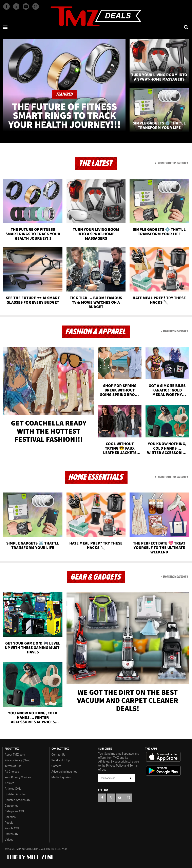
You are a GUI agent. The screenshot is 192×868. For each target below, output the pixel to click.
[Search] (186, 27)
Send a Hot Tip (61, 760)
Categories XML (15, 811)
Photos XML (12, 834)
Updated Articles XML (18, 800)
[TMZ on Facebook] (6, 6)
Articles (9, 783)
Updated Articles (15, 794)
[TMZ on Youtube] (26, 6)
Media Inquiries (61, 777)
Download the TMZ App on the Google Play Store (163, 771)
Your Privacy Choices (18, 777)
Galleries (10, 817)
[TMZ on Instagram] (36, 6)
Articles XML (13, 789)
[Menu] (6, 27)
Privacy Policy (115, 766)
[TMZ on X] (16, 6)
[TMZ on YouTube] (120, 798)
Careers (56, 766)
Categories (11, 806)
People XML (12, 828)
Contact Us (59, 755)
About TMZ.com (15, 755)
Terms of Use (13, 766)
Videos (9, 840)
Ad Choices (12, 772)
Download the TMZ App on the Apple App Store (163, 757)
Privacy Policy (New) (17, 760)
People (9, 823)
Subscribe (131, 778)
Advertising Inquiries (64, 772)
